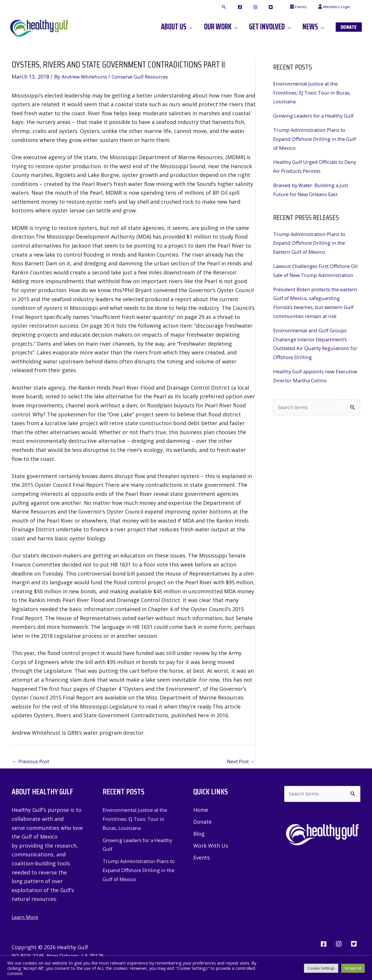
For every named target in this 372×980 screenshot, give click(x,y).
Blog (199, 835)
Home (201, 810)
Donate (202, 823)
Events (202, 859)
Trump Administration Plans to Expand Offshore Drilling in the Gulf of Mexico (312, 147)
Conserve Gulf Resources (146, 77)
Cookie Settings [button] (321, 968)
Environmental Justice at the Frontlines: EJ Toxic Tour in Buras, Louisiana (315, 92)
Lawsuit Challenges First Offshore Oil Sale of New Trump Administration (315, 283)
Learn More (26, 917)
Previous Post (33, 762)
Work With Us (211, 847)
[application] (205, 27)
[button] (246, 7)
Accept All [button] (353, 968)
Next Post (239, 762)
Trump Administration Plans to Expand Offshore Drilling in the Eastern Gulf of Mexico (312, 251)
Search (348, 427)
